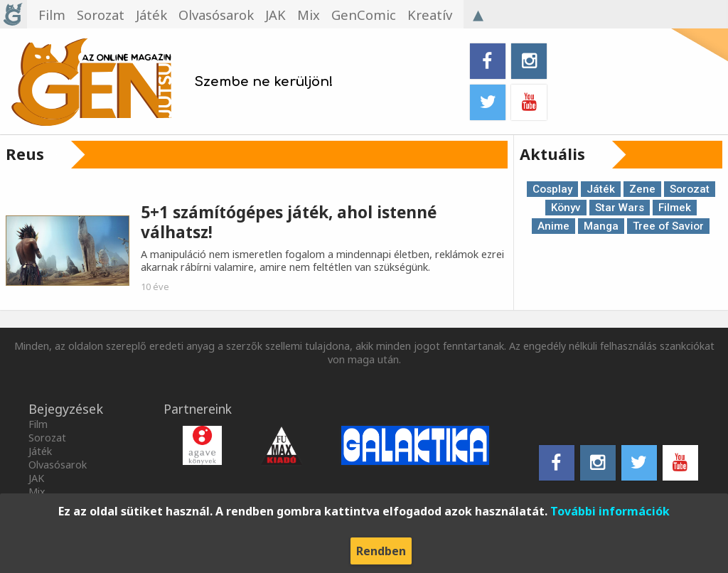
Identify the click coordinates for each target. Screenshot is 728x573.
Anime (553, 226)
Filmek (675, 208)
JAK (36, 478)
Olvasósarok (58, 465)
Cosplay (552, 189)
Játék (601, 189)
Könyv (566, 208)
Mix (37, 492)
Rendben (381, 551)
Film (38, 424)
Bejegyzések (66, 409)
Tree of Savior (668, 226)
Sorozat (690, 189)
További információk (610, 511)
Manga (601, 226)
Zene (642, 189)
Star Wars (620, 208)
